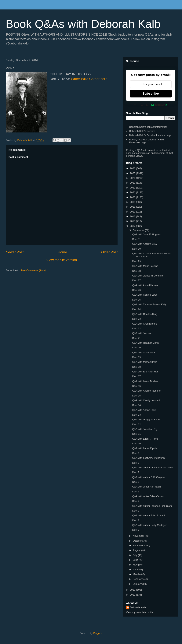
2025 (133, 173)
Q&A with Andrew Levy (145, 244)
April (136, 570)
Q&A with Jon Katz (142, 333)
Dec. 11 (136, 434)
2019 (133, 202)
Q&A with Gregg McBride (146, 419)
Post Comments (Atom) (34, 270)
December (139, 230)
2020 (133, 197)
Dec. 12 (136, 424)
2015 (133, 221)
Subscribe (151, 94)
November (139, 536)
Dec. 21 (136, 338)
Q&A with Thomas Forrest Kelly (149, 304)
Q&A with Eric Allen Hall (145, 372)
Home (62, 252)
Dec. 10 (136, 443)
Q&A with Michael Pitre (145, 362)
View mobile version (62, 260)
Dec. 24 (136, 309)
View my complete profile (140, 612)
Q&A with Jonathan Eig (145, 429)
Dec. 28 (136, 271)
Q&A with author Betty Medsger (149, 525)
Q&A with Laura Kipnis (144, 448)
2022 (133, 188)
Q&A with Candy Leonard (146, 400)
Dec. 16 (136, 386)
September (139, 545)
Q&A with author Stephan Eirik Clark (152, 506)
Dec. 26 (136, 290)
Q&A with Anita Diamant (145, 285)
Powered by (151, 105)
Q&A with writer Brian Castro (148, 496)
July (135, 555)
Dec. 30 (136, 249)
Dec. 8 (136, 463)
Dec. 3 (136, 511)
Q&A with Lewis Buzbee (145, 381)
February (138, 579)
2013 (133, 590)
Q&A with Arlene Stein (144, 410)
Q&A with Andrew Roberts (146, 391)
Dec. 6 (136, 482)
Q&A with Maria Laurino (145, 266)
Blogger (97, 633)
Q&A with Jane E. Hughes (146, 234)
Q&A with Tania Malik (144, 352)
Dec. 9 (136, 453)
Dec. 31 (136, 239)
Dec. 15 (136, 396)
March (137, 574)
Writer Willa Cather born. (90, 79)
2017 (133, 212)
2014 (133, 226)
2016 (133, 216)
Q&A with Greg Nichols (145, 324)
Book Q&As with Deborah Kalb (83, 24)
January (138, 584)
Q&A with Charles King (145, 314)
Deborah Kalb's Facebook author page (150, 135)
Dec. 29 (136, 261)
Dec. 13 (136, 415)
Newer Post (15, 252)
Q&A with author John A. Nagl (148, 515)
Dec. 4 (136, 501)
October (138, 541)
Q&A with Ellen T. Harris (145, 439)
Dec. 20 (136, 348)
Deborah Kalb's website (142, 131)
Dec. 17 (136, 376)
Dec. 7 (136, 472)
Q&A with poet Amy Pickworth (148, 458)
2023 (133, 183)
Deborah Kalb (138, 607)
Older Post (109, 252)
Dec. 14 (136, 405)
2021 (133, 192)
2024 (133, 178)
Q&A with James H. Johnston (148, 276)
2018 (133, 207)
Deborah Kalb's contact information (148, 127)
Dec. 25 (136, 300)
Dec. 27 (136, 280)
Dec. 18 (136, 367)
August (137, 550)
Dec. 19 (136, 357)
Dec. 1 (136, 530)
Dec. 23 (136, 319)
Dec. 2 (136, 520)
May (136, 565)
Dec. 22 (136, 328)
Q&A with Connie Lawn (145, 295)
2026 (133, 168)
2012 (133, 595)
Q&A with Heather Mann (145, 343)
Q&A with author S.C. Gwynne (149, 477)
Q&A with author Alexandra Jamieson (153, 468)
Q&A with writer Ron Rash (146, 487)
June (136, 560)
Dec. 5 (136, 492)
